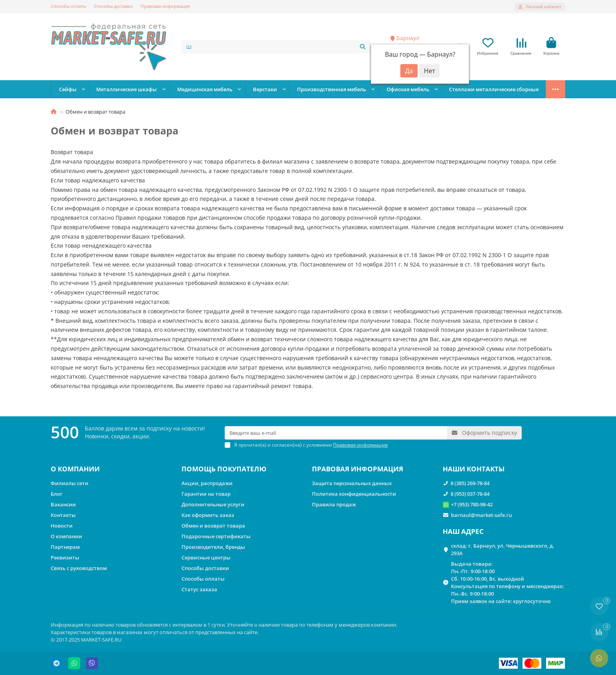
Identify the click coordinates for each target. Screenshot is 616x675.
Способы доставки (113, 6)
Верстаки (265, 89)
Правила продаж (334, 504)
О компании (66, 536)
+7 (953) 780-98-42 (472, 504)
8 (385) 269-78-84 (470, 483)
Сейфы (68, 89)
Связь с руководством (79, 568)
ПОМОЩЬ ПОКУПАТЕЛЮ (224, 469)
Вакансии (63, 504)
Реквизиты (65, 557)
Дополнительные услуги (213, 504)
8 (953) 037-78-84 (470, 494)
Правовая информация (165, 6)
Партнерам (65, 547)
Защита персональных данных (352, 483)
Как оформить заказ (208, 515)
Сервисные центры (206, 557)
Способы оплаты (68, 6)
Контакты (63, 515)
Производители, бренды (213, 547)
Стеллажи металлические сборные (494, 89)
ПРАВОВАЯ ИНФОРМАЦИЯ (357, 469)
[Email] (336, 433)
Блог (57, 494)
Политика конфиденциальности (354, 494)
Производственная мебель (332, 89)
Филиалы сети (70, 483)
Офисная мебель (408, 89)
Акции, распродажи (207, 483)
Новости (62, 526)
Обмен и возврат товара (213, 526)
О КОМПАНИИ (75, 469)
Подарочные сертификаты (216, 536)
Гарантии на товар (206, 494)
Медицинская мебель (205, 89)
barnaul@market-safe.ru (481, 515)
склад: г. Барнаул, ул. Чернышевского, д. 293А (503, 549)
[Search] (276, 47)
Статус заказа (199, 589)
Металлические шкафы (126, 89)
